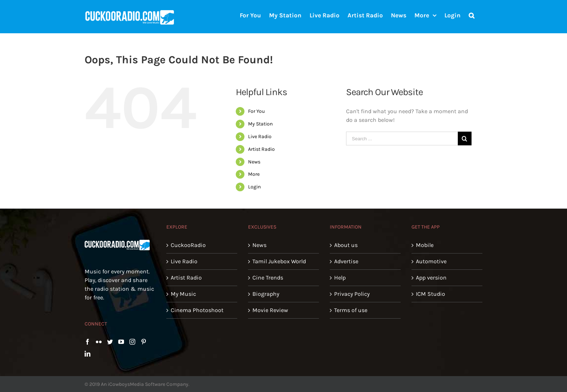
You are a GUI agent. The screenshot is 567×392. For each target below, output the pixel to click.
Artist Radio (261, 149)
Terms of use (351, 310)
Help (340, 278)
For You (256, 111)
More (254, 174)
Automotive (431, 261)
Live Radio (260, 137)
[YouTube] (121, 342)
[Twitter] (110, 342)
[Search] (472, 15)
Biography (266, 294)
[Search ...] (402, 139)
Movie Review (270, 310)
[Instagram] (132, 342)
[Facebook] (88, 342)
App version (431, 278)
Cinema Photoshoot (197, 310)
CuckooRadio (188, 245)
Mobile (425, 245)
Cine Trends (268, 278)
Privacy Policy (352, 294)
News (254, 162)
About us (346, 245)
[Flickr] (99, 342)
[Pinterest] (144, 342)
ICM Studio (430, 294)
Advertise (346, 261)
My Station (260, 124)
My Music (183, 294)
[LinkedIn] (88, 354)
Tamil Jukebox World (279, 261)
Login (254, 187)
